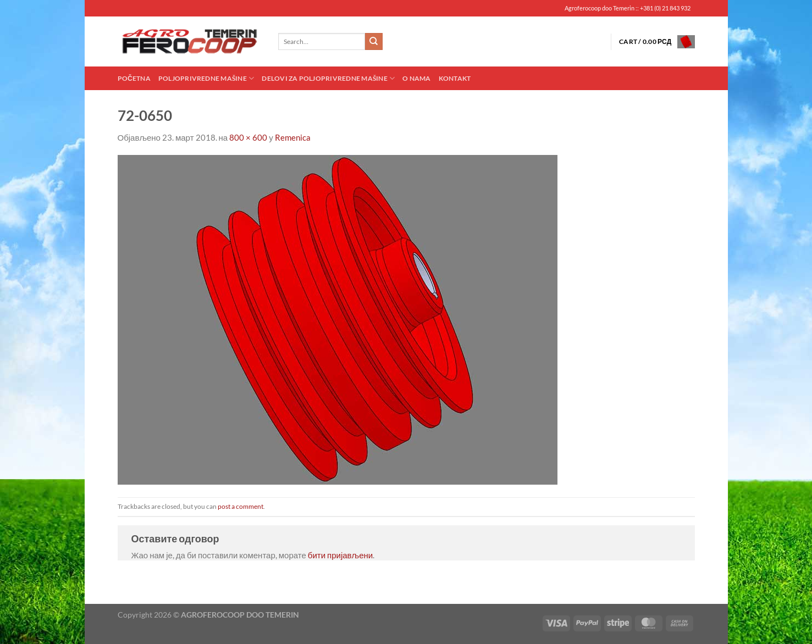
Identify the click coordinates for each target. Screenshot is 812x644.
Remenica (293, 137)
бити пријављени (340, 555)
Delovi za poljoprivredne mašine (328, 78)
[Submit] (374, 42)
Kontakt (455, 78)
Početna (134, 78)
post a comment (241, 506)
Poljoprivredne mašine (206, 78)
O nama (416, 78)
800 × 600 (248, 137)
